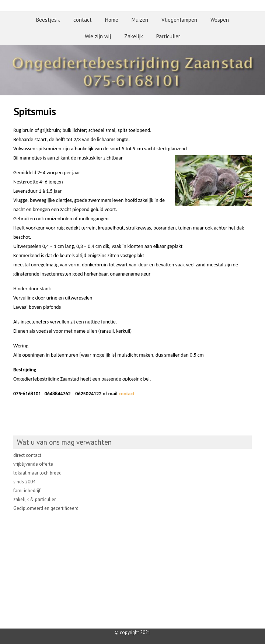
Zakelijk (134, 36)
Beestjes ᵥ (48, 20)
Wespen (220, 20)
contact (83, 20)
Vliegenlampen (179, 20)
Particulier (168, 36)
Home (112, 20)
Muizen (140, 20)
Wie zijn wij (98, 36)
